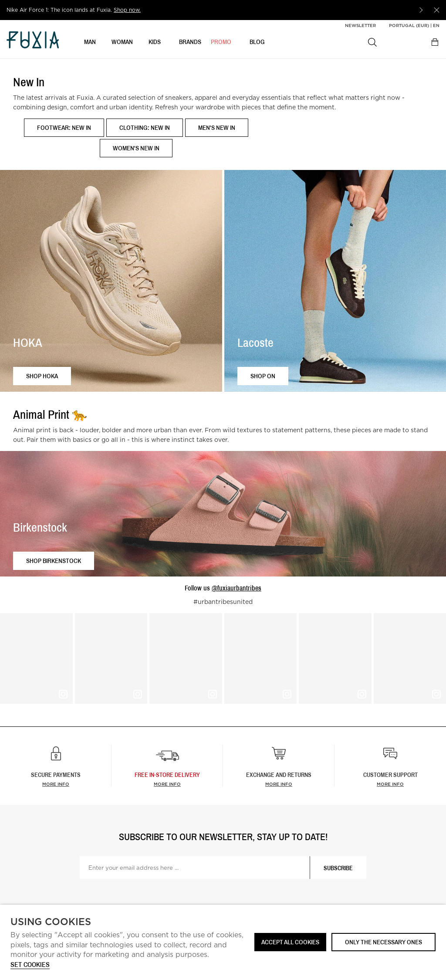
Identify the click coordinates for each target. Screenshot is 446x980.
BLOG (257, 42)
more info (167, 784)
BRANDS (190, 42)
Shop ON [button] (263, 376)
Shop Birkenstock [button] (54, 561)
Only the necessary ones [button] (383, 942)
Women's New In (136, 148)
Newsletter (360, 25)
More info (56, 784)
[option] (209, 10)
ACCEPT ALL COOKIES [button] (290, 942)
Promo (221, 42)
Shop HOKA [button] (42, 376)
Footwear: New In (64, 127)
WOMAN (122, 42)
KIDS (155, 42)
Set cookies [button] (30, 965)
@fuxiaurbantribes (237, 588)
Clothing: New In (145, 127)
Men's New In (217, 127)
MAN (90, 42)
